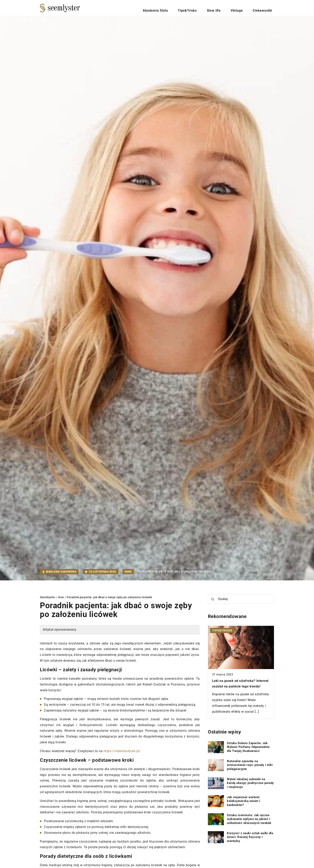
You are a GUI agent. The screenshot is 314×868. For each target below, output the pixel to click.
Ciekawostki (265, 8)
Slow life (225, 8)
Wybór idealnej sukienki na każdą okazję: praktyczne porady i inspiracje (250, 783)
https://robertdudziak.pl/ (122, 751)
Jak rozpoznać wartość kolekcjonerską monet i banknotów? (244, 801)
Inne (128, 572)
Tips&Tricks (203, 8)
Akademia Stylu (176, 8)
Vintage (244, 8)
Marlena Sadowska (61, 572)
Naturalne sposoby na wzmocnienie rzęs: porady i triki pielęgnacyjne (250, 765)
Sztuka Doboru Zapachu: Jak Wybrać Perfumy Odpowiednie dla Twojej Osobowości (248, 747)
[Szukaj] (213, 599)
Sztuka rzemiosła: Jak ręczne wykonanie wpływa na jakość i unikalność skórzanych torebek (249, 819)
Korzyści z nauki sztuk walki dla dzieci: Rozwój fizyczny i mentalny (250, 837)
